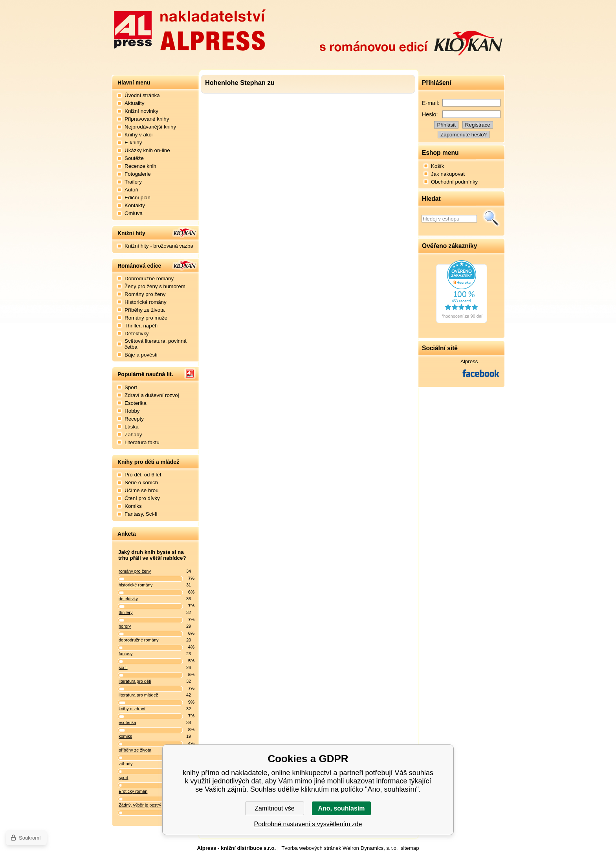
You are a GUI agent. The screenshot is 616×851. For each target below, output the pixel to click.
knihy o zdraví (132, 709)
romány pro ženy (135, 571)
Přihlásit (446, 125)
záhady (126, 764)
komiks (125, 736)
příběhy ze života (135, 750)
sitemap (410, 848)
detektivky (128, 599)
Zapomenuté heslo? (464, 135)
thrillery (126, 612)
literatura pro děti (135, 681)
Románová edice (139, 266)
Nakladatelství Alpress (189, 29)
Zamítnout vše (274, 808)
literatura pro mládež (138, 695)
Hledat (491, 219)
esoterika (127, 722)
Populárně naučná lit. (145, 374)
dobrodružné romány (139, 640)
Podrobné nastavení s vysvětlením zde (308, 824)
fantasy (126, 654)
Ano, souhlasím (341, 808)
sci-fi (123, 667)
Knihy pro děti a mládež (148, 462)
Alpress (469, 361)
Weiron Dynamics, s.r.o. (370, 848)
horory (125, 626)
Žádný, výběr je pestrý (140, 805)
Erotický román (133, 791)
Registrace (478, 125)
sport (123, 777)
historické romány (136, 585)
